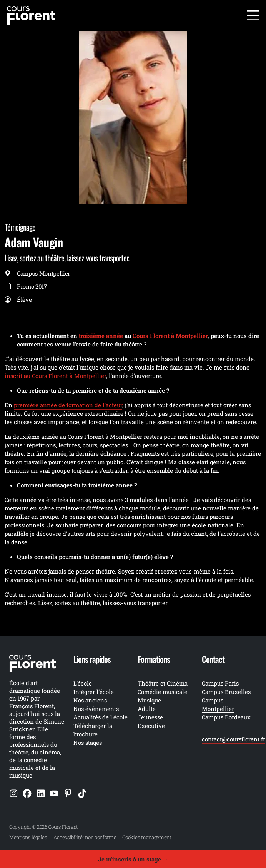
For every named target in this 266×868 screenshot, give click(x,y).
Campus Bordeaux (226, 717)
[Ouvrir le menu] (253, 15)
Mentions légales (28, 837)
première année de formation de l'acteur (68, 405)
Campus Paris (220, 683)
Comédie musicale (162, 692)
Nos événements (96, 709)
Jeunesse (150, 717)
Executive (151, 726)
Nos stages (88, 743)
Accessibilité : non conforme (85, 837)
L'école (83, 683)
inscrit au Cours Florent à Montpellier (55, 376)
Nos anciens (90, 700)
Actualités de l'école (101, 717)
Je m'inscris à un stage (133, 859)
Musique (149, 700)
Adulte (147, 709)
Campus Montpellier (218, 704)
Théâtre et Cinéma (163, 683)
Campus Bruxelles (226, 692)
